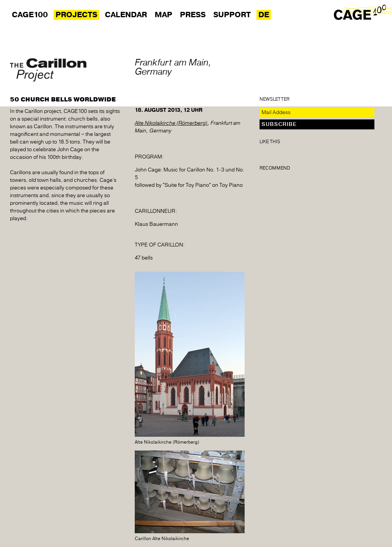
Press (193, 15)
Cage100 (30, 15)
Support (232, 15)
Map (163, 15)
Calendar (126, 15)
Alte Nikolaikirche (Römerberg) (171, 123)
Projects (76, 15)
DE (264, 15)
